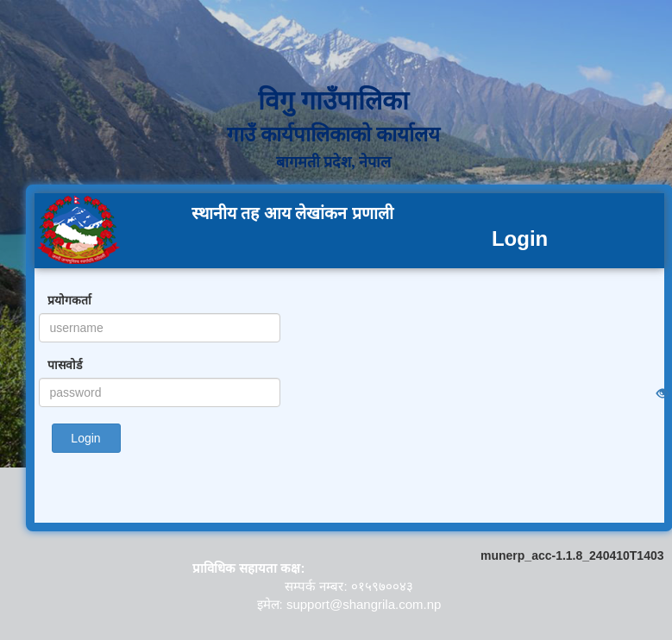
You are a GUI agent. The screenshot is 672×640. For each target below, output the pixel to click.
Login (85, 438)
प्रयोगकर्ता (69, 300)
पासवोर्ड (65, 365)
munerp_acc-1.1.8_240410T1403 (572, 555)
